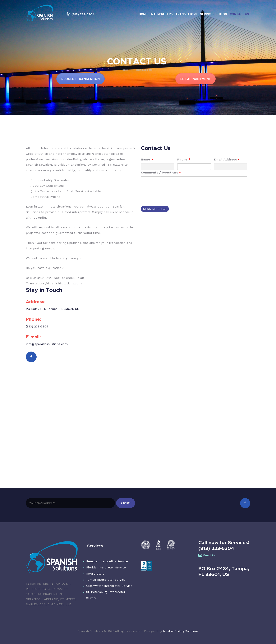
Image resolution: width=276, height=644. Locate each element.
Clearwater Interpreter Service (109, 586)
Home (124, 70)
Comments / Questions (161, 172)
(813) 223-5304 (37, 326)
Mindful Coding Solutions (181, 631)
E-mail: (33, 337)
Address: (36, 301)
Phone (184, 159)
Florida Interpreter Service (106, 567)
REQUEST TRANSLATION (81, 79)
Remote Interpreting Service (107, 561)
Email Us (207, 555)
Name (147, 159)
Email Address (227, 159)
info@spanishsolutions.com (47, 344)
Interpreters (95, 574)
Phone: (34, 319)
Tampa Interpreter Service (106, 580)
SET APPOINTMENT (196, 79)
